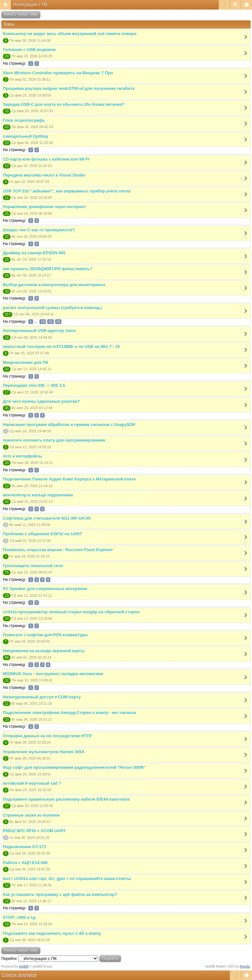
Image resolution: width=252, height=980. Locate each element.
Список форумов (19, 975)
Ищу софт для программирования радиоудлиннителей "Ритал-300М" (74, 767)
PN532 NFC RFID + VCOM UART (34, 831)
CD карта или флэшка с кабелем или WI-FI (46, 159)
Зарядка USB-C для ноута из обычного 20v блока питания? (64, 104)
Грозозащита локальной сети (33, 566)
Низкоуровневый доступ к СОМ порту (42, 697)
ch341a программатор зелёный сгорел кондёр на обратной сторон (71, 612)
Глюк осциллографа (24, 120)
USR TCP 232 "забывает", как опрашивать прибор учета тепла (67, 191)
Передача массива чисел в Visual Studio (44, 175)
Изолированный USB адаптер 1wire (39, 331)
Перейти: (9, 959)
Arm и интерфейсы (22, 456)
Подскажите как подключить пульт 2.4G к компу (52, 933)
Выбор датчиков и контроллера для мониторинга (54, 285)
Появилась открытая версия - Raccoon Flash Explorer (58, 550)
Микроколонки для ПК (25, 362)
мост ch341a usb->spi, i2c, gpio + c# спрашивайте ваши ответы (67, 879)
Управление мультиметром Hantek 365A (44, 752)
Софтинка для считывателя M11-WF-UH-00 (47, 518)
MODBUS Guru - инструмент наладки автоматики (53, 674)
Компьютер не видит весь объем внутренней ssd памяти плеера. (70, 34)
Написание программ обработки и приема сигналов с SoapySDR (69, 425)
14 (43, 321)
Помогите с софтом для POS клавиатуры (45, 635)
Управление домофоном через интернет (44, 207)
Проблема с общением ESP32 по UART (43, 534)
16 (58, 321)
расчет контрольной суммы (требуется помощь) (52, 308)
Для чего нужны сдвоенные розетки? (41, 401)
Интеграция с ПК (30, 4)
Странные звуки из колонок (31, 815)
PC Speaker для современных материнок (45, 589)
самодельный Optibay (26, 136)
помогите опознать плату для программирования (54, 440)
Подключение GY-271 (25, 847)
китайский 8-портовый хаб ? (32, 783)
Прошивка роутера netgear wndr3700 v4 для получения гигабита (69, 88)
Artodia (245, 966)
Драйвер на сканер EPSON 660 (34, 253)
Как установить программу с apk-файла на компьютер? (60, 894)
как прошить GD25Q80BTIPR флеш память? (48, 269)
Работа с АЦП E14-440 (25, 863)
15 (50, 321)
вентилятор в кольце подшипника (38, 495)
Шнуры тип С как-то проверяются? (39, 230)
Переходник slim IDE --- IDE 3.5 (34, 385)
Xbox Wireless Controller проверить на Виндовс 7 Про (58, 73)
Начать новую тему (21, 14)
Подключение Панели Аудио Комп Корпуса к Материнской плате (69, 479)
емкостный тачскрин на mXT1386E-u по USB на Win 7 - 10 (61, 346)
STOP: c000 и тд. (20, 917)
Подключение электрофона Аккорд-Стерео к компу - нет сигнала (69, 713)
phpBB (24, 966)
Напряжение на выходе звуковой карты (44, 651)
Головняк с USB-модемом (29, 50)
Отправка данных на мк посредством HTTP (47, 736)
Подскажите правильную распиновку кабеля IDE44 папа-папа (66, 799)
